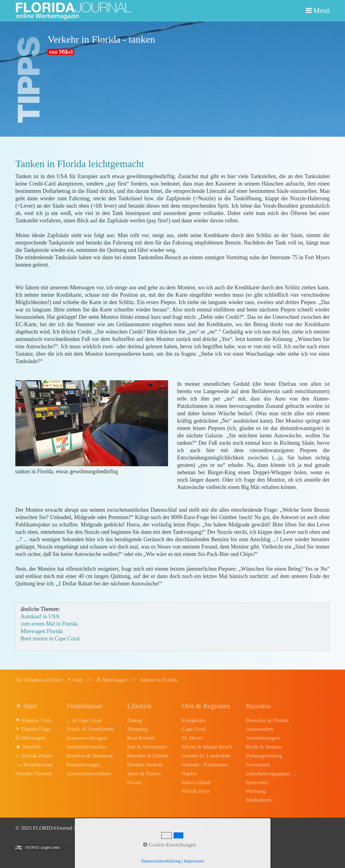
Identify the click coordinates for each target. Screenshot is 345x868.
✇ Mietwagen (31, 738)
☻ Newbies (28, 747)
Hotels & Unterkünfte (90, 729)
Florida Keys (196, 791)
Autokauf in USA (40, 616)
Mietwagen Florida (42, 631)
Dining (134, 720)
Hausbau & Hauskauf (90, 756)
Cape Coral (194, 729)
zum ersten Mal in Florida (49, 624)
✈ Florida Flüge (33, 729)
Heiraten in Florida (148, 756)
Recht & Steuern (264, 747)
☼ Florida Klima (34, 756)
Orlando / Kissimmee (205, 764)
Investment (258, 764)
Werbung (256, 791)
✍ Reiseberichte (34, 764)
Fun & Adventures (147, 747)
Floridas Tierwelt (34, 773)
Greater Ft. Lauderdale (206, 756)
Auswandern (260, 729)
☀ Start (75, 680)
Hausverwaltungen (87, 738)
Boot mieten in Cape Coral (50, 639)
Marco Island (196, 782)
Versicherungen (263, 738)
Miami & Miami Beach (207, 747)
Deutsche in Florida (267, 720)
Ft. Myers (192, 738)
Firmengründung (264, 756)
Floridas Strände (145, 764)
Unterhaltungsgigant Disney (272, 773)
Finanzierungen (83, 764)
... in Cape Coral (84, 720)
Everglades (194, 720)
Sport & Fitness (144, 773)
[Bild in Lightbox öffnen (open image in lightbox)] (92, 423)
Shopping (137, 729)
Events (134, 782)
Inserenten (257, 782)
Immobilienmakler (87, 747)
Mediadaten (259, 800)
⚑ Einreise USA (33, 720)
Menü (322, 11)
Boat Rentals (141, 738)
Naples (189, 773)
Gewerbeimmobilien (89, 773)
